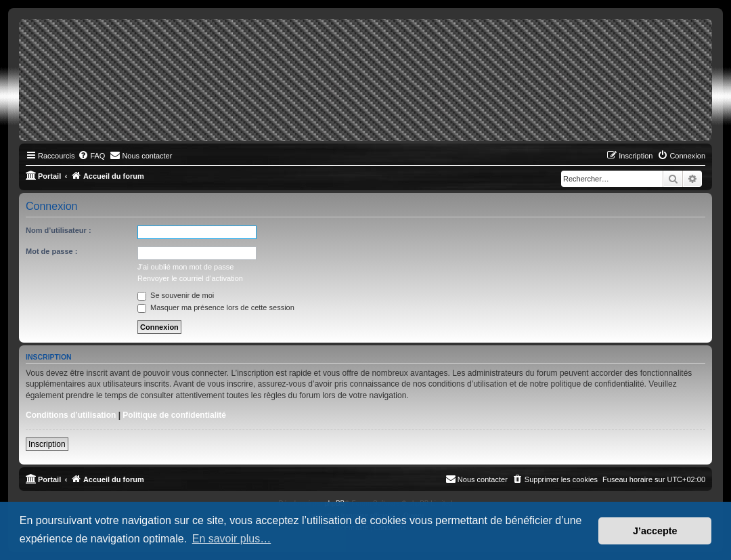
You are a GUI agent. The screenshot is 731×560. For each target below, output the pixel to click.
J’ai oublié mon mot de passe (185, 267)
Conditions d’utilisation (71, 415)
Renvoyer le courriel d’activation (190, 278)
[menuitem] (91, 156)
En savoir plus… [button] (232, 539)
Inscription (47, 444)
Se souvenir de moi (176, 295)
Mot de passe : (51, 251)
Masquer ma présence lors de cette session (216, 307)
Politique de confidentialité (174, 415)
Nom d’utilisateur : (59, 230)
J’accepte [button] (655, 531)
